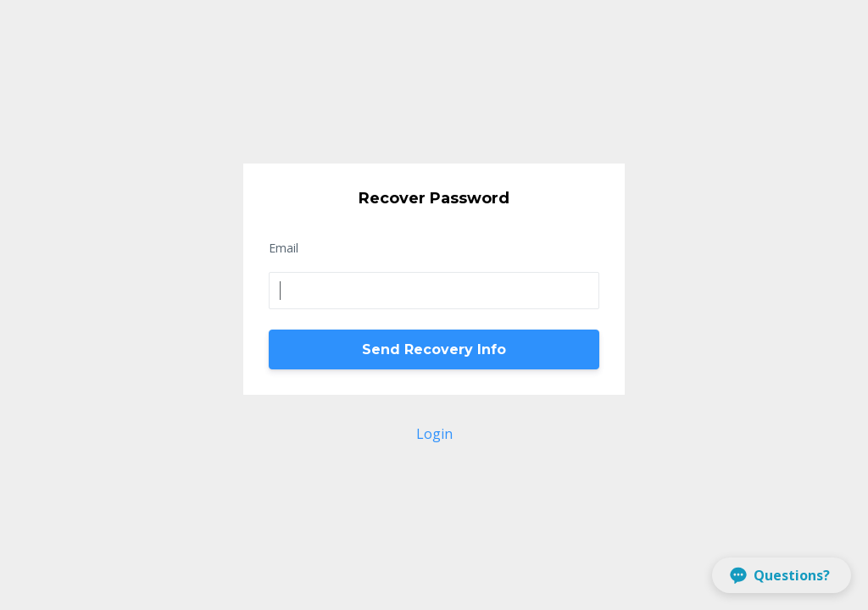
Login (434, 434)
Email (284, 248)
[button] (782, 575)
